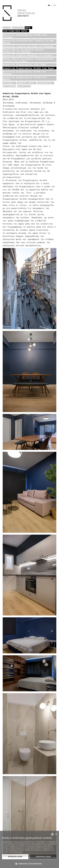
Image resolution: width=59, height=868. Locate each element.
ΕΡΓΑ (28, 28)
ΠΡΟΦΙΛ (7, 28)
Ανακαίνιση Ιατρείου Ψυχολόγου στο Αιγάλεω (28, 55)
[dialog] (29, 849)
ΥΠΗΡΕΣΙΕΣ (18, 28)
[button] (29, 863)
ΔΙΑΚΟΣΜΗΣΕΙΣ (45, 83)
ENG (55, 5)
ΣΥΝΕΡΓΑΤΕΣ (9, 86)
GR (49, 5)
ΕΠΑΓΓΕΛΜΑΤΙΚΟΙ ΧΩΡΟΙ (15, 31)
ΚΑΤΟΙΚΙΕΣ (9, 83)
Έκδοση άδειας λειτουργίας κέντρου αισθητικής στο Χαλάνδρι (23, 51)
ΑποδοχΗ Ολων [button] (15, 857)
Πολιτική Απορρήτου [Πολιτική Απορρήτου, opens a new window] (16, 852)
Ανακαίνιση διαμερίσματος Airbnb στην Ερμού (28, 68)
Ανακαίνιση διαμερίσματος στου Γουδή (24, 65)
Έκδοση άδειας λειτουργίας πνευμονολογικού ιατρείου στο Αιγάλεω (28, 60)
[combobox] (52, 834)
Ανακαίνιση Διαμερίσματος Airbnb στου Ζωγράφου (25, 36)
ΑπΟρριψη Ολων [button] (43, 857)
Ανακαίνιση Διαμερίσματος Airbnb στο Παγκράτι (24, 73)
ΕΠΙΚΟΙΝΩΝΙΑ (24, 86)
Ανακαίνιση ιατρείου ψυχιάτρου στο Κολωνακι (28, 46)
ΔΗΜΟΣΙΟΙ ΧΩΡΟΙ (26, 83)
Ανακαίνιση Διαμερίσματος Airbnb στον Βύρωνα (25, 78)
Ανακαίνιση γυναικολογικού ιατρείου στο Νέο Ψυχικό (28, 42)
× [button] (56, 834)
